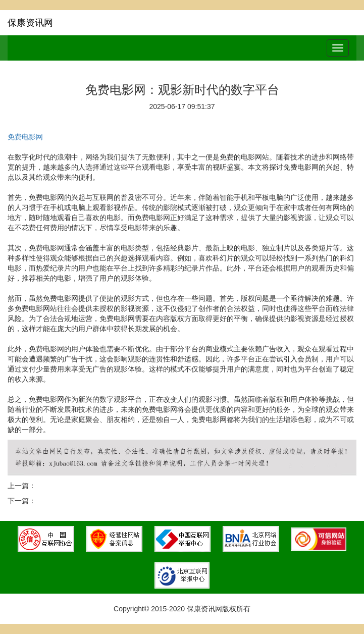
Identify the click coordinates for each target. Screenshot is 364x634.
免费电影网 (25, 137)
